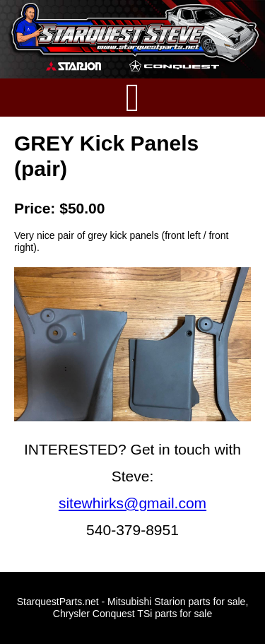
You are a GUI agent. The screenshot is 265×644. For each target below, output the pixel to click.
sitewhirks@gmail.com (132, 503)
